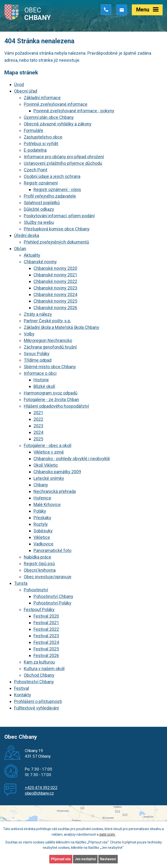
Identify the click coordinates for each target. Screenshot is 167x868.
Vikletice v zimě (49, 452)
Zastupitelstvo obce (43, 137)
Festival (21, 688)
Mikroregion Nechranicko (48, 340)
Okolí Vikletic (46, 465)
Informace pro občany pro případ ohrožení (64, 157)
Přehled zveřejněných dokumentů (56, 242)
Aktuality (32, 255)
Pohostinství (36, 590)
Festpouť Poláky (39, 609)
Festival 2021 (46, 623)
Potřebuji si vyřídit (41, 144)
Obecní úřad (26, 91)
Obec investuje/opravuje (48, 577)
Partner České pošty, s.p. (47, 321)
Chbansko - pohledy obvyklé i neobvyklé (72, 459)
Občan (20, 249)
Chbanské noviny (40, 262)
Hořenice (42, 498)
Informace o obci (40, 373)
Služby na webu (39, 222)
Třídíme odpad (38, 360)
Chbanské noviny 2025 (55, 301)
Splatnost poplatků (42, 203)
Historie (41, 380)
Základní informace (42, 98)
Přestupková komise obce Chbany (57, 229)
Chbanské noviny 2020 (55, 268)
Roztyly (41, 524)
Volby (29, 334)
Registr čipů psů (39, 564)
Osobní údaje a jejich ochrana (52, 176)
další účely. (107, 834)
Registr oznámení (41, 183)
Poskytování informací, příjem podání (59, 216)
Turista (21, 583)
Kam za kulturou (39, 662)
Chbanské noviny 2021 (55, 275)
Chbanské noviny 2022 (55, 281)
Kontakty (23, 695)
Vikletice (42, 537)
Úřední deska (27, 235)
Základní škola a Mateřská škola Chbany (62, 327)
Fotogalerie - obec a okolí (48, 445)
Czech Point (36, 170)
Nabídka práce (38, 557)
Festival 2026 (46, 655)
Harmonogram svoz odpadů (51, 393)
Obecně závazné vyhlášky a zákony (58, 124)
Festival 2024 (46, 642)
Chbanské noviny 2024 (55, 294)
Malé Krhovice (47, 504)
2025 (38, 439)
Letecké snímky (49, 478)
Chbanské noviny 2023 (55, 288)
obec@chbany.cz (39, 793)
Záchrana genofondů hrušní (50, 347)
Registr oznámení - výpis (57, 189)
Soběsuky (43, 531)
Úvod (19, 84)
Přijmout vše (61, 859)
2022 (38, 419)
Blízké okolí (44, 386)
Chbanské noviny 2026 (55, 308)
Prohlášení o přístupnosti (38, 701)
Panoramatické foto (52, 550)
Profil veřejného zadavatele (50, 196)
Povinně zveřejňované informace (56, 104)
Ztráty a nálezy (38, 314)
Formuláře (33, 130)
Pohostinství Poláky (52, 603)
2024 (38, 432)
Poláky (40, 511)
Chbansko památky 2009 (57, 472)
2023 (38, 426)
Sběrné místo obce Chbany (50, 367)
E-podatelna (35, 150)
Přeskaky (42, 518)
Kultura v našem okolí (44, 669)
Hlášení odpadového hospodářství (56, 406)
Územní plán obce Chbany (49, 117)
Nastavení (108, 859)
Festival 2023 (46, 636)
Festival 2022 (46, 629)
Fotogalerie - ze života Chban (51, 399)
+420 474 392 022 (41, 788)
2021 (38, 413)
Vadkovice (43, 544)
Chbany (41, 485)
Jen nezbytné (86, 859)
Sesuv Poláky (37, 354)
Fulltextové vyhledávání (36, 708)
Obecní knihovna (40, 570)
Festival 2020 (46, 616)
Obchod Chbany (39, 675)
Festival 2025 (46, 649)
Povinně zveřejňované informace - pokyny (74, 111)
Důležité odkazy (39, 209)
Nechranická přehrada (55, 491)
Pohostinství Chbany (53, 596)
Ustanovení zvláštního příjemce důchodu (63, 163)
